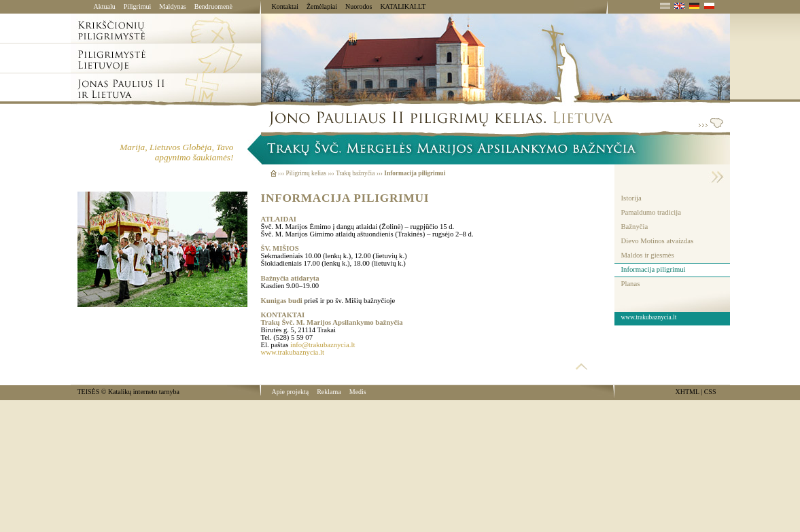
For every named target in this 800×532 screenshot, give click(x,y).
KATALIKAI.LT (403, 6)
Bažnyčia (635, 227)
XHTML (688, 392)
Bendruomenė (213, 6)
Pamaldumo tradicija (651, 212)
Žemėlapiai (322, 6)
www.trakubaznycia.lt (293, 352)
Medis (358, 392)
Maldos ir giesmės (648, 255)
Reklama (329, 392)
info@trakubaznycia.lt (323, 345)
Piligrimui (138, 6)
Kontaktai (285, 6)
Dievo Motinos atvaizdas (658, 241)
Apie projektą (291, 392)
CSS (710, 392)
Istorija (631, 198)
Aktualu (105, 6)
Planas (631, 284)
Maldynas (172, 6)
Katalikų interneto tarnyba (144, 392)
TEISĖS (89, 392)
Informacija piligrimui (654, 269)
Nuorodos (359, 6)
